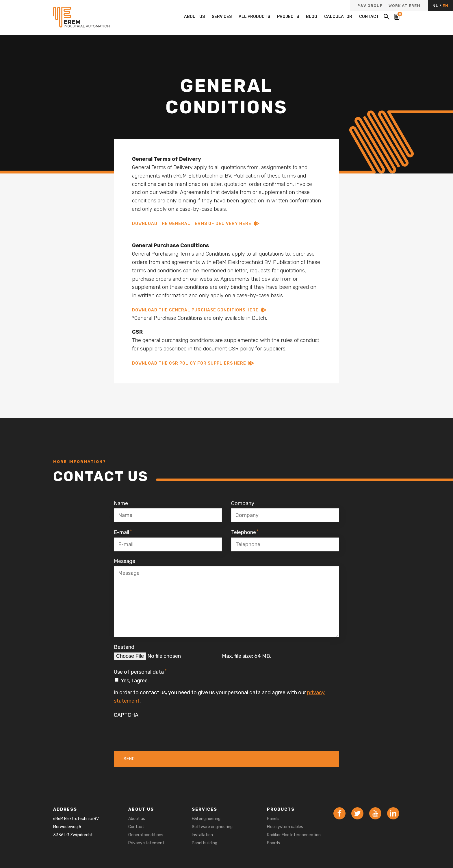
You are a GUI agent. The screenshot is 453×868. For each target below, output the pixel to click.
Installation (202, 835)
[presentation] (158, 731)
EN (445, 5)
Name (121, 503)
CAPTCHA (126, 715)
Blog (312, 17)
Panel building (205, 843)
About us (194, 17)
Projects (288, 17)
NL (436, 5)
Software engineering (212, 827)
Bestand (124, 647)
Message (125, 561)
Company (243, 503)
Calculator (338, 17)
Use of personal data (140, 672)
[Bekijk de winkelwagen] (397, 17)
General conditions (146, 835)
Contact (369, 17)
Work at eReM (404, 6)
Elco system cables (285, 827)
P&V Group (370, 6)
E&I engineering (206, 819)
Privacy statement (146, 843)
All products (254, 17)
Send (129, 759)
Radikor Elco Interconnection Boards (294, 839)
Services (222, 17)
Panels (273, 819)
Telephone (245, 532)
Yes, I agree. (135, 681)
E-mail (123, 532)
